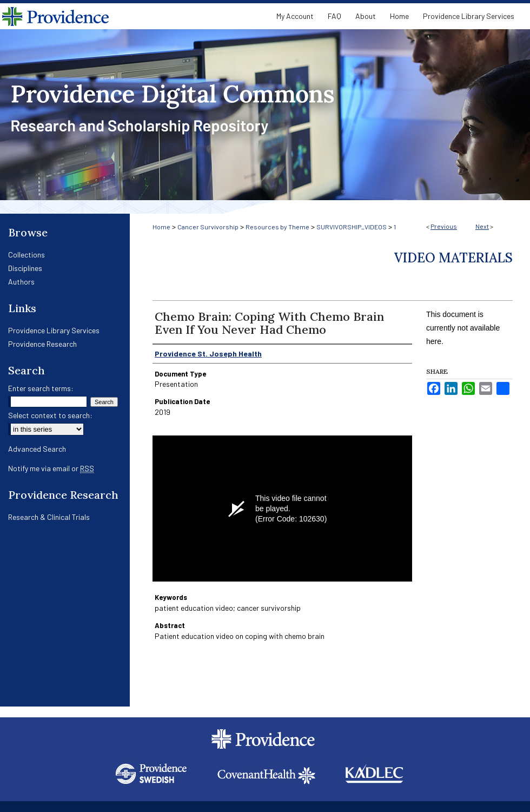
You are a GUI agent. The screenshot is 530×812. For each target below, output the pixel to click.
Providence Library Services (54, 330)
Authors (21, 282)
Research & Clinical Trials (49, 517)
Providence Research (42, 344)
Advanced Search (37, 449)
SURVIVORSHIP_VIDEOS (352, 227)
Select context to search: (50, 415)
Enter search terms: (41, 388)
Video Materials (453, 258)
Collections (27, 255)
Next (482, 226)
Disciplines (25, 268)
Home (161, 227)
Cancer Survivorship (208, 227)
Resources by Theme (277, 227)
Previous (444, 226)
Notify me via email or (51, 468)
